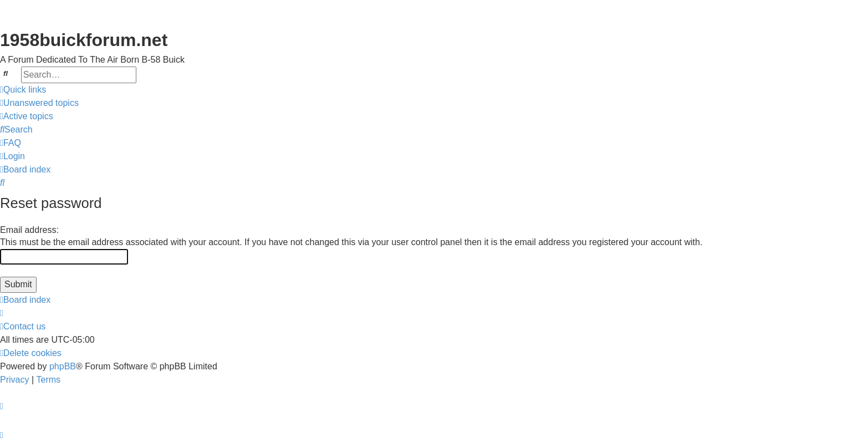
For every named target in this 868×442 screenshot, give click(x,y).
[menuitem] (39, 103)
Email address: (29, 230)
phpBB (63, 366)
